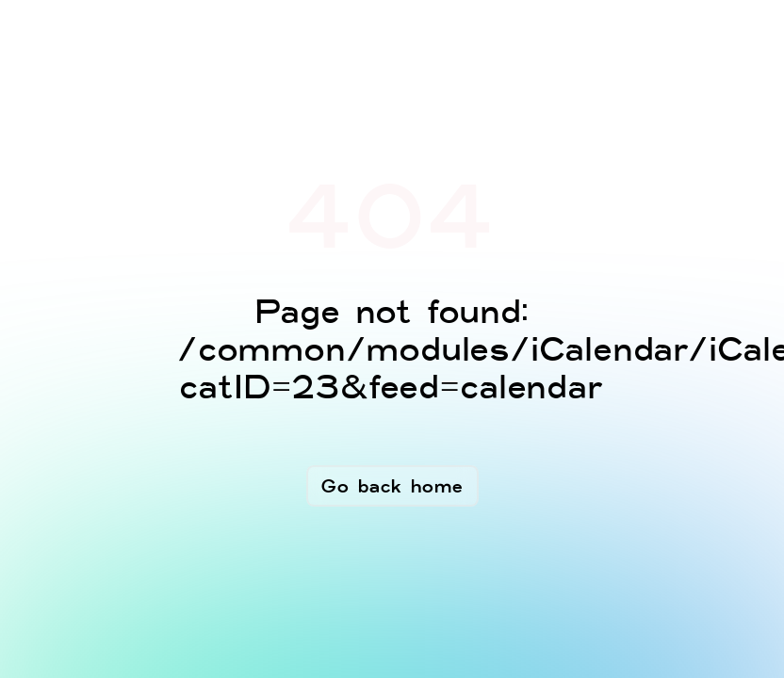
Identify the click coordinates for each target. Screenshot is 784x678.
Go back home (392, 486)
